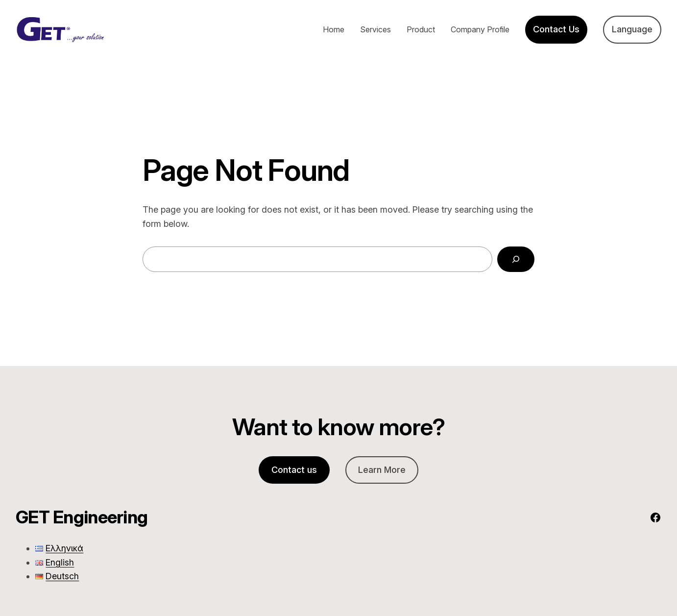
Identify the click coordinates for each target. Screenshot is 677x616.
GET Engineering (82, 517)
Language (632, 29)
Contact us (294, 470)
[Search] (516, 259)
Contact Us (556, 29)
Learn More (382, 470)
